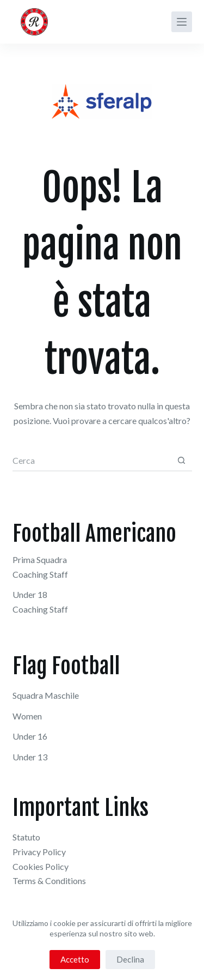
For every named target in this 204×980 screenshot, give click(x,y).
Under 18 (30, 594)
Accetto (75, 959)
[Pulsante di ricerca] (182, 460)
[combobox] (92, 460)
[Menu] (182, 22)
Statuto (26, 837)
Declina (130, 959)
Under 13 (30, 757)
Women (27, 716)
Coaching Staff (40, 574)
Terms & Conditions (49, 881)
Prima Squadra (40, 559)
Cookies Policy (41, 866)
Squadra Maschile (46, 695)
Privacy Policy (39, 852)
